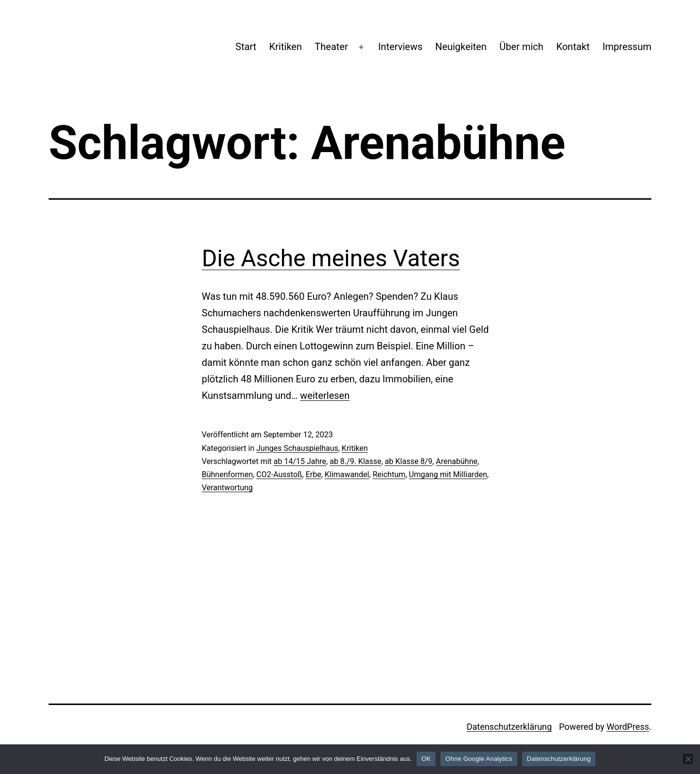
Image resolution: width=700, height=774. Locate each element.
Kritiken (286, 47)
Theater (331, 47)
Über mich (521, 47)
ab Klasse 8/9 (409, 461)
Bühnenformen (227, 474)
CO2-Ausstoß (279, 474)
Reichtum (389, 474)
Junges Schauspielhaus (297, 448)
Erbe (314, 474)
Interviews (400, 47)
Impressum (627, 47)
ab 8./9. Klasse (355, 461)
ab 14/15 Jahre (300, 461)
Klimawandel (347, 474)
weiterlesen (325, 396)
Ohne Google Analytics (479, 759)
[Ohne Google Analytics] (688, 759)
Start (246, 47)
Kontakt (573, 47)
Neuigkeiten (461, 47)
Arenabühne (457, 461)
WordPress (628, 727)
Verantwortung (227, 488)
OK (426, 759)
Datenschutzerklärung (509, 727)
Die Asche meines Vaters (331, 258)
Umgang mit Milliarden (448, 474)
